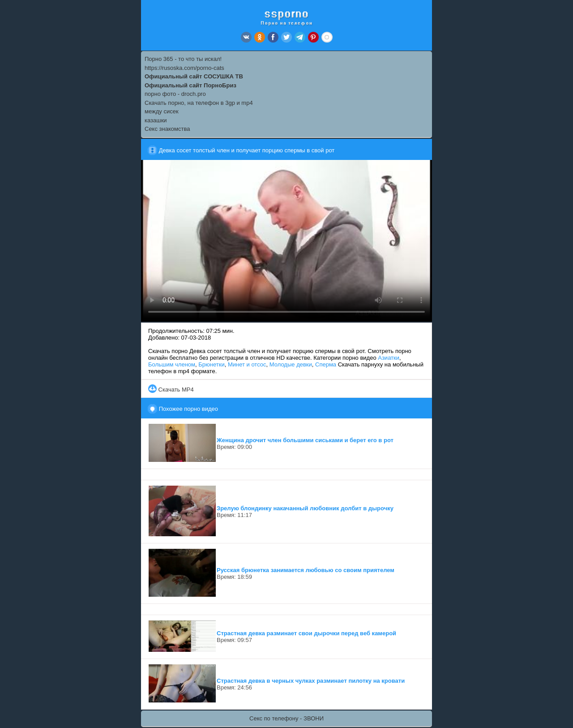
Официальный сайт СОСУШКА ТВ (194, 76)
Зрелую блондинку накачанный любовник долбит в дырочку (305, 508)
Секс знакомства (167, 129)
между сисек (162, 111)
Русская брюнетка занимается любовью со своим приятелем (306, 570)
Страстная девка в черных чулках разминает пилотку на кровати (311, 681)
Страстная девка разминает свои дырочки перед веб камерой (306, 633)
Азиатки (389, 358)
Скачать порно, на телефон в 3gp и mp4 (199, 103)
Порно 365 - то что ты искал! (183, 59)
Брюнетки (211, 364)
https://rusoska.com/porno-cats (184, 68)
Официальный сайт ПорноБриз (190, 85)
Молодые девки (291, 364)
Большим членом (172, 364)
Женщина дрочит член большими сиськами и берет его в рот (305, 440)
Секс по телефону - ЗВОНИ (286, 718)
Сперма (326, 364)
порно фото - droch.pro (175, 94)
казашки (156, 120)
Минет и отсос (247, 364)
